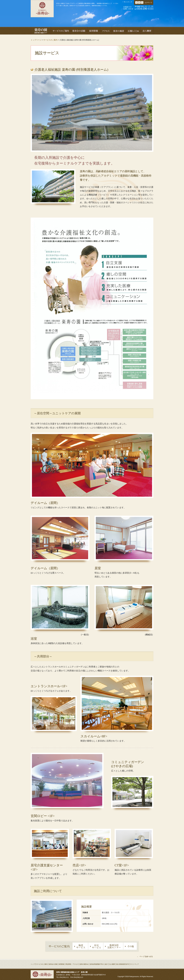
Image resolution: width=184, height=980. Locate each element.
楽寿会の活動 (53, 964)
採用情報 (61, 964)
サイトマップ (134, 964)
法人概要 (112, 964)
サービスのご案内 (50, 40)
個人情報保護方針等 (123, 964)
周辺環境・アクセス (72, 964)
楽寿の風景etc (84, 964)
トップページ (36, 40)
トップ (33, 964)
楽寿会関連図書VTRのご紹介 (99, 964)
